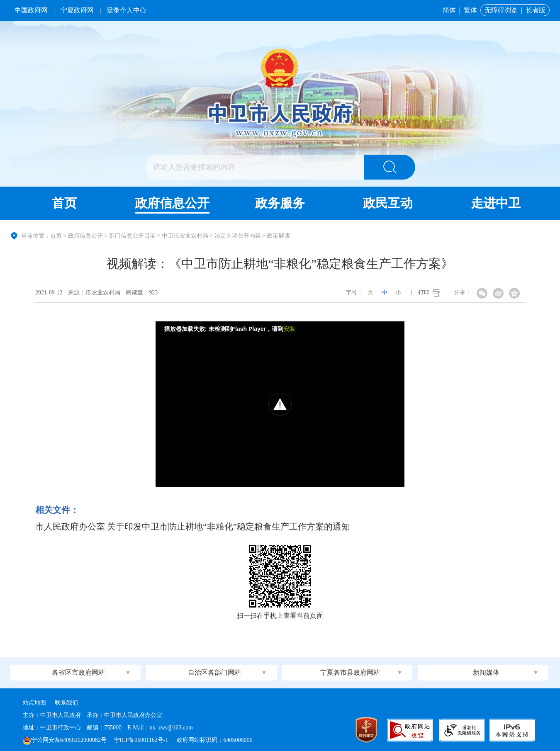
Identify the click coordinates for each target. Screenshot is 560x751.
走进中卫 (496, 203)
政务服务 (280, 203)
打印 (424, 293)
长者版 (536, 10)
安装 (289, 329)
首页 (64, 203)
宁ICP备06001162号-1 (142, 740)
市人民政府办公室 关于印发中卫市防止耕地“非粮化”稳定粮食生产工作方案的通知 (193, 527)
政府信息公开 (172, 203)
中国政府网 (31, 10)
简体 (449, 10)
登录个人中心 (127, 10)
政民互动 (388, 203)
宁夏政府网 (77, 10)
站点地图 (34, 703)
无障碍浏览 (501, 10)
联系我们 (66, 703)
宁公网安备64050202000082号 (65, 740)
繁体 (470, 10)
